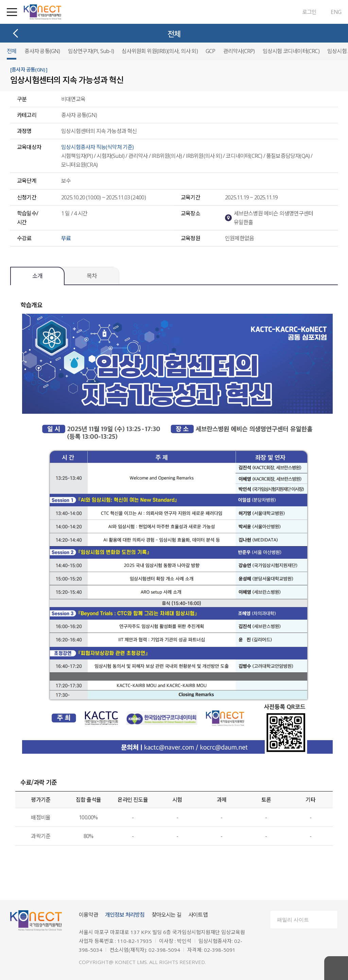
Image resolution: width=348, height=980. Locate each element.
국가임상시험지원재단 (42, 12)
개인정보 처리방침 (125, 915)
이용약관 (89, 915)
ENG (336, 12)
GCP (211, 51)
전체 (12, 51)
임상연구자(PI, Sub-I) (91, 51)
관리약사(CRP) (239, 51)
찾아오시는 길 (167, 915)
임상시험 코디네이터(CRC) (291, 51)
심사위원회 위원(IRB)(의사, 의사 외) (160, 51)
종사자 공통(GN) (42, 51)
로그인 (309, 12)
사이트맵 (198, 915)
